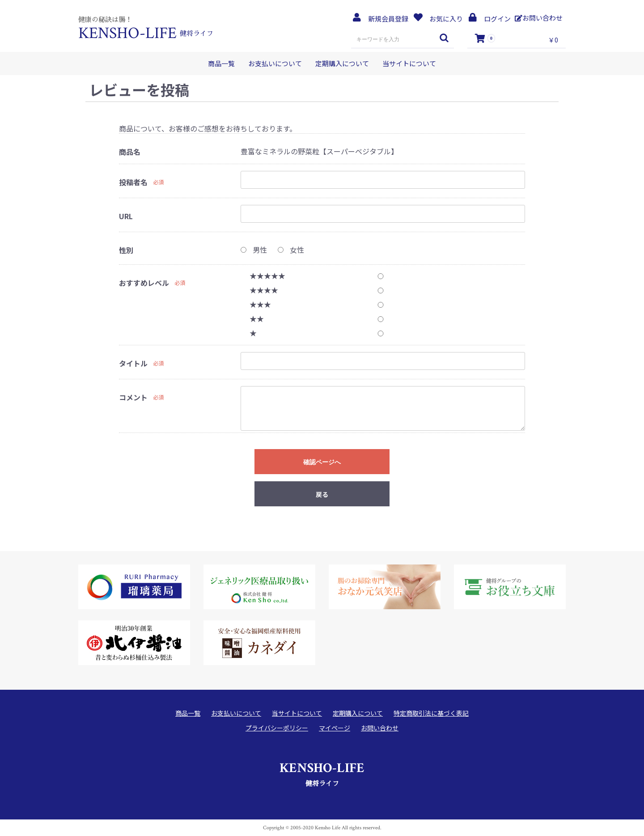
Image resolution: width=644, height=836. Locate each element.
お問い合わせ (380, 728)
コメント (133, 397)
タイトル (133, 363)
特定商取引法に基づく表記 (431, 713)
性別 (126, 250)
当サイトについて (409, 63)
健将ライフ (322, 773)
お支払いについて (275, 63)
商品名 (130, 152)
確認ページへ (322, 462)
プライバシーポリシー (277, 728)
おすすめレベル (144, 283)
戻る (322, 494)
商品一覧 (221, 63)
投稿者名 (133, 182)
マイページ (335, 728)
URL (126, 216)
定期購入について (342, 63)
